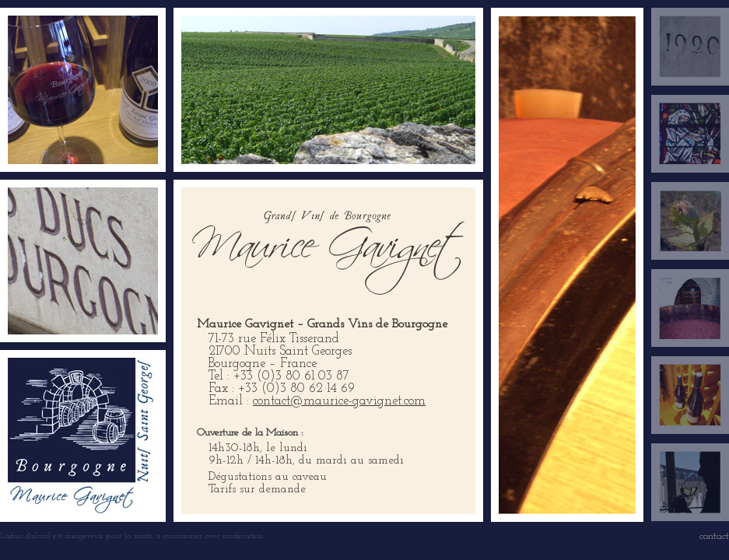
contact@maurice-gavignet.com (339, 401)
